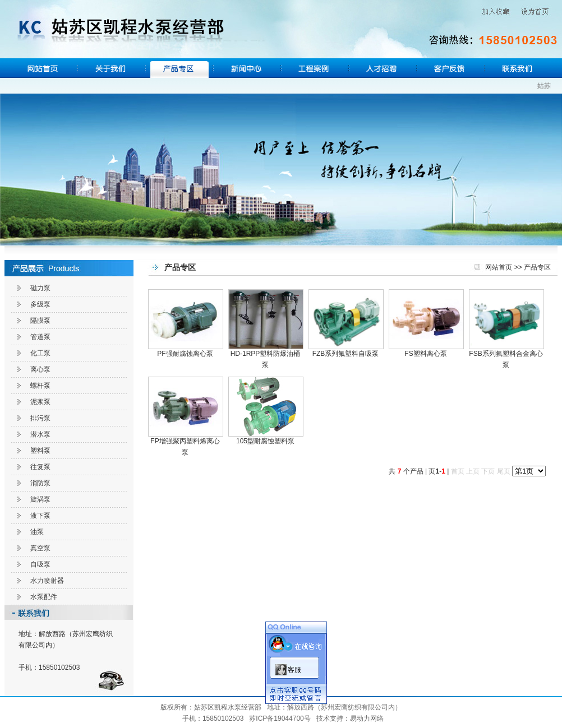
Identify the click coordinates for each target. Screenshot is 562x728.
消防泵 (40, 483)
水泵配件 (44, 597)
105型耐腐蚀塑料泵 (265, 441)
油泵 (37, 532)
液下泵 (40, 516)
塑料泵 (40, 451)
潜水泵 (40, 434)
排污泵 (40, 418)
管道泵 (40, 337)
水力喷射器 (47, 581)
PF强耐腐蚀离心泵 (185, 354)
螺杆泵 (40, 386)
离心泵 (40, 369)
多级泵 (40, 304)
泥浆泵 (40, 402)
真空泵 (40, 548)
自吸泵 (40, 564)
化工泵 (40, 353)
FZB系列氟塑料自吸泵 (346, 354)
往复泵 (40, 467)
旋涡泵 (40, 499)
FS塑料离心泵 (425, 354)
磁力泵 (40, 288)
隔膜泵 (40, 321)
